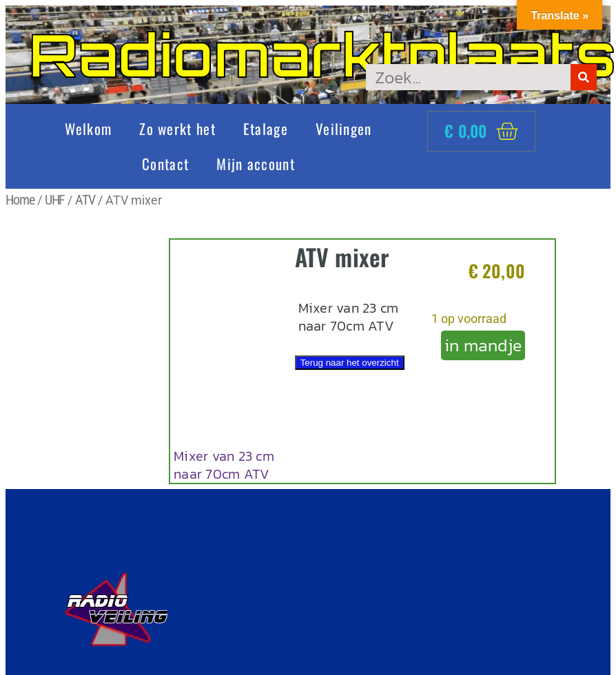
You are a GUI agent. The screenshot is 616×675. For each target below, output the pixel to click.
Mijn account (256, 164)
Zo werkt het (177, 128)
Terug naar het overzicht (350, 363)
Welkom (88, 128)
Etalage (266, 128)
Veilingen (344, 128)
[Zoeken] (584, 77)
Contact (165, 164)
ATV (85, 200)
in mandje (483, 345)
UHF (55, 200)
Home (20, 200)
